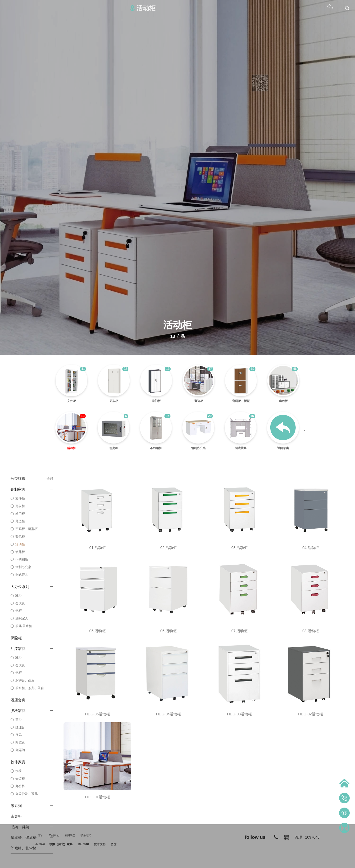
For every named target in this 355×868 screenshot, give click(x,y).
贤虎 (114, 844)
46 (295, 369)
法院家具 (22, 618)
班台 (19, 596)
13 (168, 369)
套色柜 (20, 537)
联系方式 (86, 835)
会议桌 (20, 603)
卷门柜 (20, 514)
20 (210, 416)
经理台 (20, 727)
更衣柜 (20, 506)
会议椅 (20, 779)
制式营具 (22, 575)
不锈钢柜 (22, 559)
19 (252, 369)
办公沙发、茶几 (26, 794)
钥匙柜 (20, 552)
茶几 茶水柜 (24, 626)
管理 (298, 837)
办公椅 (20, 786)
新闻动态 (70, 835)
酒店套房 (32, 700)
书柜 (19, 611)
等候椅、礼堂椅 (32, 848)
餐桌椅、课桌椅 (32, 838)
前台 (19, 720)
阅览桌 (20, 742)
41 (83, 369)
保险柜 (32, 638)
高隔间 (20, 750)
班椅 (19, 771)
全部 (50, 479)
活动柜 (20, 544)
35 (167, 416)
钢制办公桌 (23, 567)
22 (125, 369)
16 (252, 416)
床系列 (32, 806)
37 (210, 369)
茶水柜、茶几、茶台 (30, 688)
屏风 (19, 735)
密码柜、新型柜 (26, 529)
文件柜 (20, 498)
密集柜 (32, 816)
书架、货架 (32, 827)
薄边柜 (20, 521)
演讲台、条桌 (25, 680)
